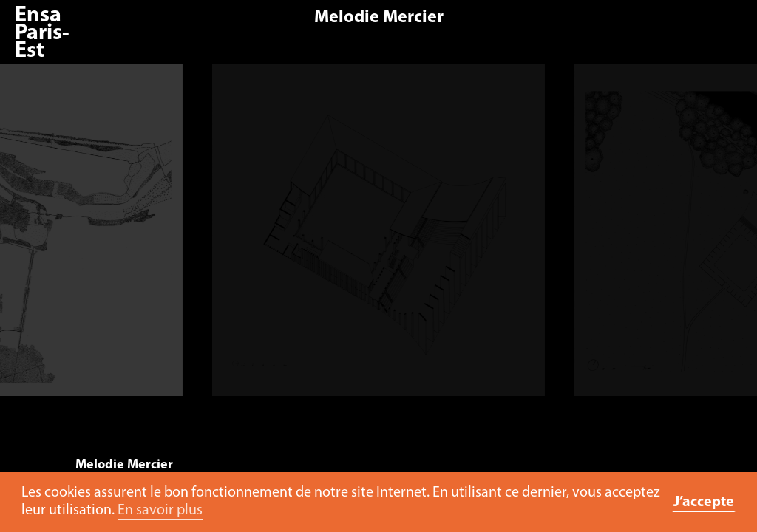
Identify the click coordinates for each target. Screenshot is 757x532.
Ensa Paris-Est (42, 34)
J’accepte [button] (704, 502)
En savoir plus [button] (160, 511)
